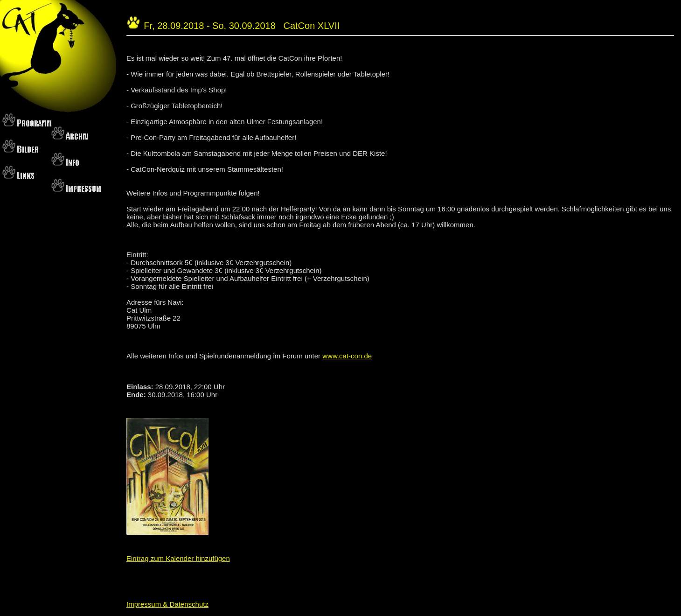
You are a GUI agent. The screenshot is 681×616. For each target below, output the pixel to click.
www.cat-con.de (347, 356)
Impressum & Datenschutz (167, 604)
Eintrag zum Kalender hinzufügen (178, 558)
